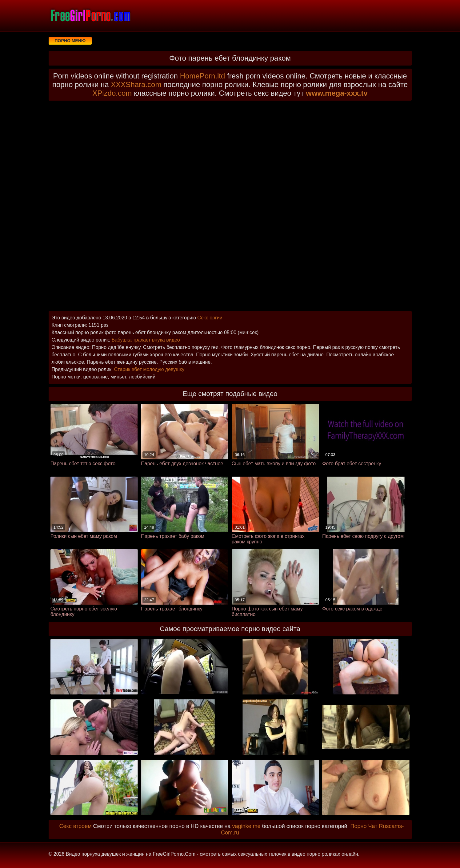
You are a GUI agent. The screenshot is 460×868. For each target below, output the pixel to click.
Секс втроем (76, 826)
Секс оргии (210, 318)
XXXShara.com (136, 84)
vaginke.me (246, 826)
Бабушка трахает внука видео (146, 340)
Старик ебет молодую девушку (149, 369)
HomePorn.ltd (203, 76)
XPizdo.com (112, 93)
